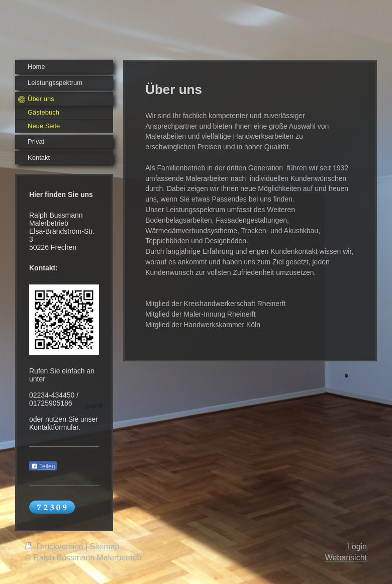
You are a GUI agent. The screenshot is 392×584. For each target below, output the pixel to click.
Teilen (43, 466)
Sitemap (105, 547)
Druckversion (55, 547)
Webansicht (346, 558)
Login (357, 547)
